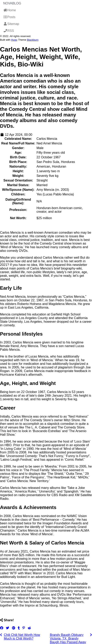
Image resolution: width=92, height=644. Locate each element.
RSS (9, 31)
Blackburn (33, 40)
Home (10, 10)
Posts (9, 17)
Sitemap (11, 24)
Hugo (14, 40)
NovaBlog (12, 3)
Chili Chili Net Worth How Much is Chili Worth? (22, 637)
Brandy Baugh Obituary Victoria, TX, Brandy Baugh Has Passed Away (68, 638)
